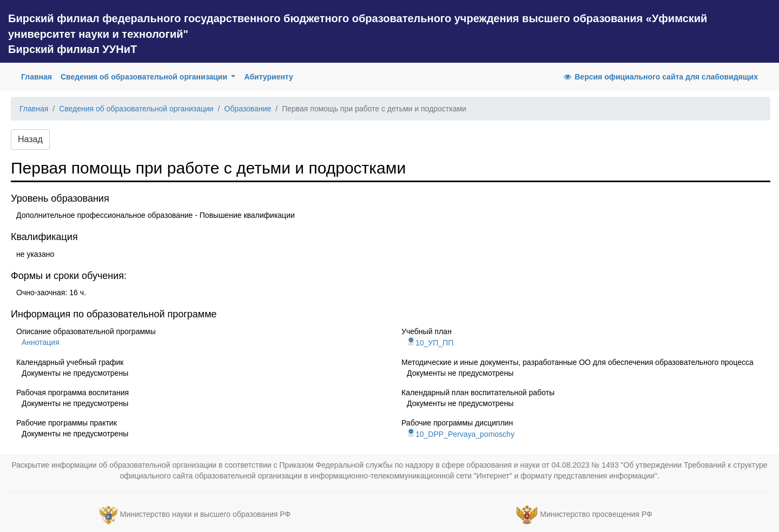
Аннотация (41, 342)
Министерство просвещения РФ (596, 514)
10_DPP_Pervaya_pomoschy (461, 434)
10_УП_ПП (430, 343)
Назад (30, 139)
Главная (39, 76)
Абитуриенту (268, 77)
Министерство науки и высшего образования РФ (205, 514)
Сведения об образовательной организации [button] (145, 77)
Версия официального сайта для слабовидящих (660, 77)
